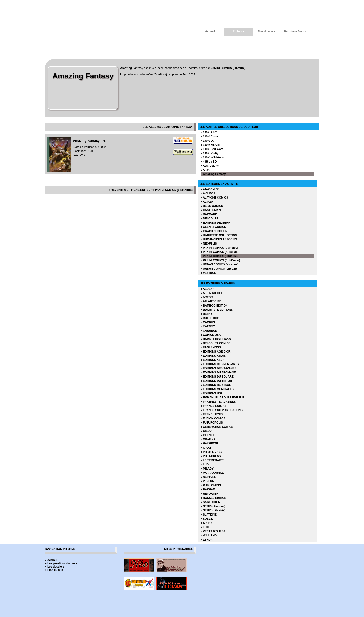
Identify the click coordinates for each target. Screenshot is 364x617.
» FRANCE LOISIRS (213, 406)
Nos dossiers (267, 31)
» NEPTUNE (208, 477)
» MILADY (207, 469)
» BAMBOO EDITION (214, 306)
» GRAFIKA (208, 439)
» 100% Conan (210, 137)
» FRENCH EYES (212, 414)
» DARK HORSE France (216, 339)
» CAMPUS (208, 322)
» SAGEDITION (210, 502)
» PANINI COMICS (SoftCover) (220, 260)
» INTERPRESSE (212, 456)
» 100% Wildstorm (213, 157)
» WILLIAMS (209, 535)
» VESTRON (208, 273)
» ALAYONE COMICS (214, 198)
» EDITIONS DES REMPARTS (220, 364)
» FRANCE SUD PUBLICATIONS (222, 410)
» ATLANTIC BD (211, 301)
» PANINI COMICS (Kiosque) (219, 252)
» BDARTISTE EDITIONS (217, 310)
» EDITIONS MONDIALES (217, 389)
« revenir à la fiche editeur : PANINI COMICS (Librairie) (151, 190)
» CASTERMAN (211, 210)
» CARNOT (208, 326)
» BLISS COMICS (212, 206)
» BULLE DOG (210, 318)
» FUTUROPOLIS (212, 423)
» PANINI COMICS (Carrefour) (220, 248)
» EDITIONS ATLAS (213, 356)
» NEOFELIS (209, 244)
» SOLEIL (207, 519)
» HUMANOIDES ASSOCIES (219, 239)
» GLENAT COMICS (213, 227)
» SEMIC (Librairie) (213, 510)
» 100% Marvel (210, 145)
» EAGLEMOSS (211, 347)
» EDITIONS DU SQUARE (217, 377)
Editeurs (238, 31)
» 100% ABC (209, 132)
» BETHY (206, 314)
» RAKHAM (208, 490)
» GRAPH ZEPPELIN (214, 231)
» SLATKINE (209, 515)
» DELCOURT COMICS (215, 343)
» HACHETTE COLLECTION (219, 235)
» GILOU (206, 431)
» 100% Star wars (212, 149)
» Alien (205, 170)
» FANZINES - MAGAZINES (218, 402)
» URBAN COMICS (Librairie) (219, 269)
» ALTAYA (207, 202)
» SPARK (206, 523)
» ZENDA (206, 540)
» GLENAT (207, 435)
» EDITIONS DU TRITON (216, 381)
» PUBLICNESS (211, 485)
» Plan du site (54, 570)
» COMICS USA (211, 335)
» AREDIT (207, 297)
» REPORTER (210, 494)
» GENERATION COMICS (217, 427)
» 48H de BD (209, 162)
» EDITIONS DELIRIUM (215, 223)
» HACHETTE (209, 444)
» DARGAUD (209, 214)
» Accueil (51, 560)
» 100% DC (208, 141)
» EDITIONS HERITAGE (216, 385)
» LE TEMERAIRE (212, 460)
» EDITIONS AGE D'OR (215, 352)
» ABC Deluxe (210, 166)
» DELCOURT (210, 219)
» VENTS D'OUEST (213, 531)
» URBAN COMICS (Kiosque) (219, 264)
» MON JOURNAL (212, 473)
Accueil (210, 31)
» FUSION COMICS (213, 418)
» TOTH (205, 527)
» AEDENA (208, 289)
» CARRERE (209, 331)
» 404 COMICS (210, 189)
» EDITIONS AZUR (213, 360)
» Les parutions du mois (61, 563)
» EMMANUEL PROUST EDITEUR (222, 398)
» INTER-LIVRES (211, 452)
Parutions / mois (295, 31)
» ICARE (206, 448)
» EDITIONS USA (212, 393)
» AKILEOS (208, 193)
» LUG (205, 464)
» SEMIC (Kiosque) (213, 506)
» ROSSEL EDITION (213, 498)
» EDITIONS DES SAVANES (218, 368)
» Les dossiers (55, 567)
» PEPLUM (208, 481)
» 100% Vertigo (210, 153)
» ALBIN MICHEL (212, 293)
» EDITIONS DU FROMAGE (218, 372)
